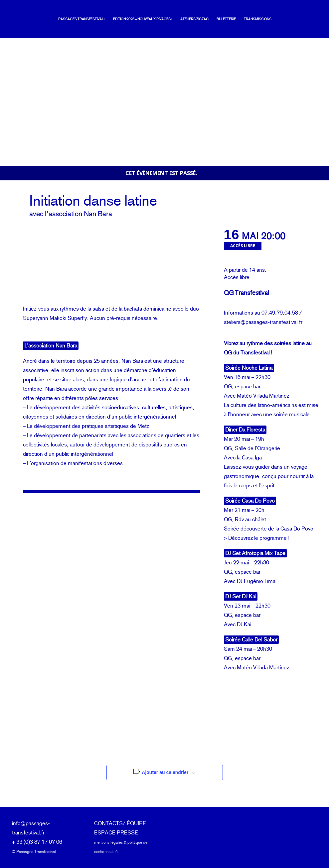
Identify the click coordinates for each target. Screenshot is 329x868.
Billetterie (218, 19)
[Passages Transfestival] (24, 19)
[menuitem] (75, 19)
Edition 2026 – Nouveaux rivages (134, 19)
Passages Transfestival (73, 19)
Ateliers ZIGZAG (186, 19)
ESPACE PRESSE (116, 833)
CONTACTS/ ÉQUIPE (120, 823)
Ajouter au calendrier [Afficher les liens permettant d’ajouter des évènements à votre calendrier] (165, 772)
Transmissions (249, 19)
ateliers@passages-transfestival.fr (263, 322)
